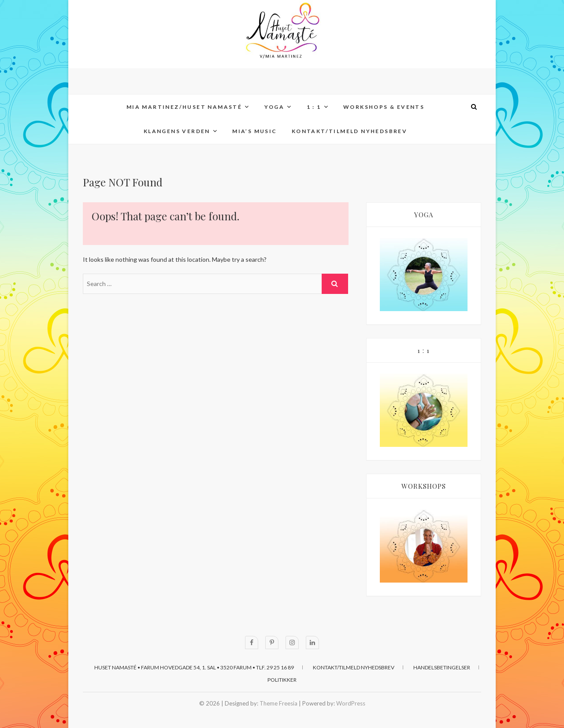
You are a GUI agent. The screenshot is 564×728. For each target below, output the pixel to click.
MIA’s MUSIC (254, 131)
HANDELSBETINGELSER (442, 667)
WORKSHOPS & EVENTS (384, 107)
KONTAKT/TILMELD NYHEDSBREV (349, 131)
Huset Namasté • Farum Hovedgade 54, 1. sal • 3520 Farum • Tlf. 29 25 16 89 (194, 667)
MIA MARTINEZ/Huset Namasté (184, 107)
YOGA (275, 107)
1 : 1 (314, 107)
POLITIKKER (282, 680)
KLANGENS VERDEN (177, 131)
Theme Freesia (278, 703)
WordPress (351, 703)
